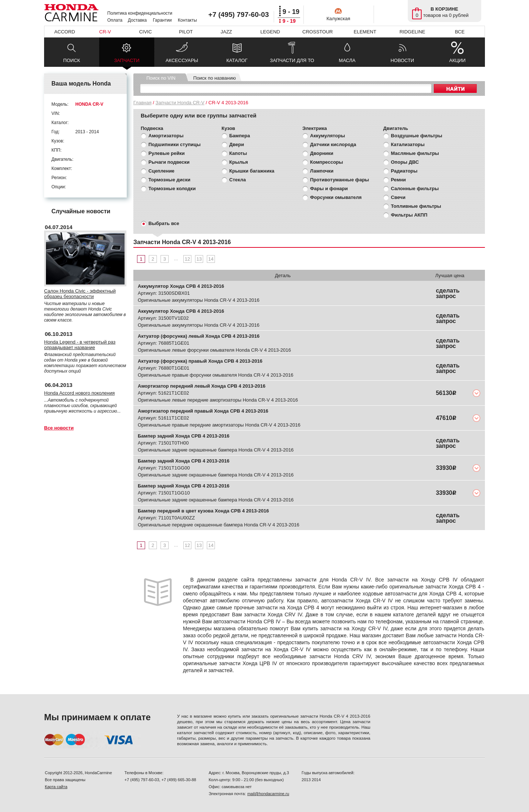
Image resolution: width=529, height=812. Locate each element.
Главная (142, 103)
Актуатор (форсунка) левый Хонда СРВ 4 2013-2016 (199, 336)
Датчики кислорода (333, 144)
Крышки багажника (252, 171)
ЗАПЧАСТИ (127, 62)
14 (211, 259)
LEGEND (270, 32)
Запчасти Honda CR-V (180, 103)
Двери (237, 144)
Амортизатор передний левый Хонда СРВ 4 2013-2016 (202, 386)
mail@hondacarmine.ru (268, 794)
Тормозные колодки (172, 188)
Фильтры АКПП (409, 215)
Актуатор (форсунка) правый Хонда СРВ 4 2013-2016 (200, 361)
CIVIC (146, 32)
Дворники (322, 153)
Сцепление (161, 171)
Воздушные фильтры (417, 136)
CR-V (105, 32)
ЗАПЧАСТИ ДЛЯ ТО (292, 60)
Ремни (398, 180)
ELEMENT (365, 32)
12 (187, 259)
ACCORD (65, 32)
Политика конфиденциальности (140, 13)
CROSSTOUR (318, 32)
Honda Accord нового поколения (79, 393)
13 (199, 259)
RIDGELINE (412, 32)
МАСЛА (347, 60)
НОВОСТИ (402, 60)
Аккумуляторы (328, 136)
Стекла (237, 180)
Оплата (115, 20)
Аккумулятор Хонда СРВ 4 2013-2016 (181, 286)
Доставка (137, 20)
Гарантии (162, 20)
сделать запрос (448, 293)
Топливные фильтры (416, 206)
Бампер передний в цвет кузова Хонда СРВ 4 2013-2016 (203, 511)
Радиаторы (404, 171)
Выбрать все (164, 223)
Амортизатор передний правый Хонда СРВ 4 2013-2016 (203, 411)
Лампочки (322, 171)
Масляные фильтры (415, 153)
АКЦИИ (458, 60)
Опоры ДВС (405, 162)
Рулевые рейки (167, 153)
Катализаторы (408, 144)
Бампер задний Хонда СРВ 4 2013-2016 (184, 436)
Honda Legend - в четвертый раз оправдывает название (80, 345)
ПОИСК (72, 60)
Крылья (239, 162)
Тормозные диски (169, 180)
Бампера (240, 136)
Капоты (238, 153)
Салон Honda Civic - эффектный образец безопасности (80, 294)
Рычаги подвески (169, 162)
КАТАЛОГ (237, 60)
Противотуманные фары (339, 180)
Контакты (187, 20)
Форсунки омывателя (336, 197)
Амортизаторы (166, 136)
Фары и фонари (329, 188)
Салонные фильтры (415, 188)
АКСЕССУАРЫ (182, 60)
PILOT (186, 32)
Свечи (398, 197)
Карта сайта (56, 787)
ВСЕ (460, 32)
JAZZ (226, 32)
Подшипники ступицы (174, 144)
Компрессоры (327, 162)
